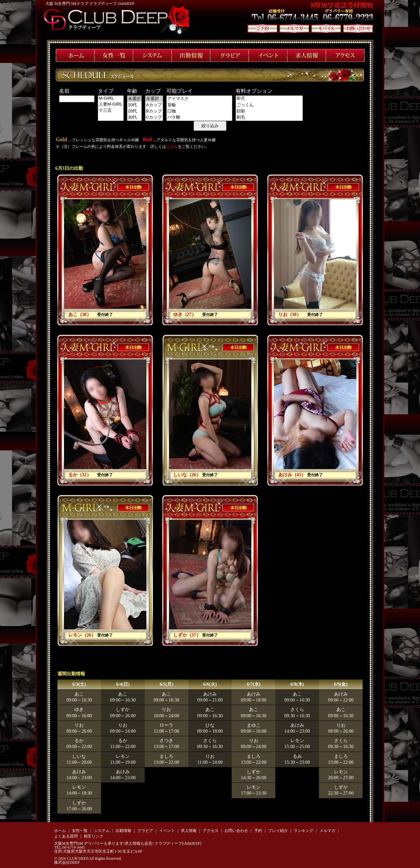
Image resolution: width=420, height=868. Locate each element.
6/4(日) (123, 684)
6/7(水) (253, 684)
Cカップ (154, 118)
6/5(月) (167, 684)
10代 (134, 105)
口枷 (199, 111)
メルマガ (327, 831)
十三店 (111, 111)
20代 (134, 111)
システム (102, 831)
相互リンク (94, 836)
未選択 (134, 99)
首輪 (199, 105)
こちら (172, 147)
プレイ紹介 (278, 831)
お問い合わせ (236, 831)
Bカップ (154, 111)
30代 (134, 118)
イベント (167, 831)
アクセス (211, 831)
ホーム (60, 831)
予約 (258, 831)
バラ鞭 (199, 118)
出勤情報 (123, 831)
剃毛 (269, 118)
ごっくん (269, 105)
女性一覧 (80, 831)
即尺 (269, 99)
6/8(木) (297, 684)
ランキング (304, 831)
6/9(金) (341, 684)
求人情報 (189, 831)
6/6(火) (210, 684)
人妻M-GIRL (111, 104)
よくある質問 (66, 836)
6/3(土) (79, 684)
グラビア (145, 831)
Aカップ (154, 105)
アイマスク (199, 99)
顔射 (269, 111)
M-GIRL (111, 99)
